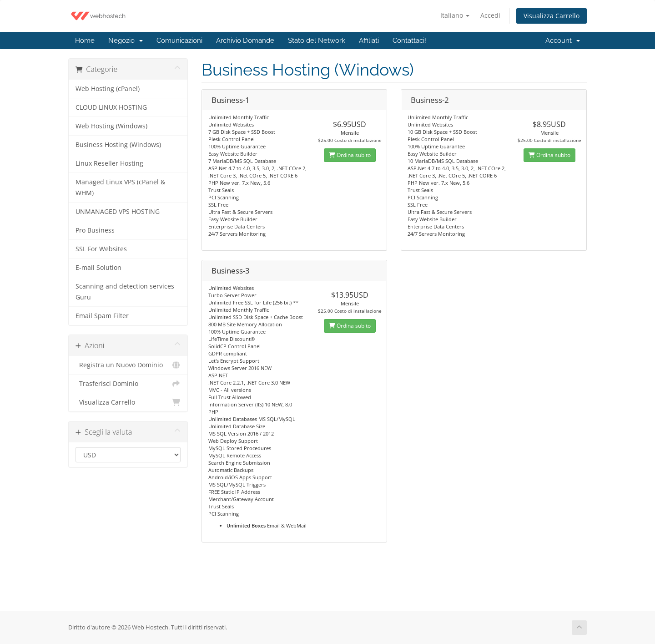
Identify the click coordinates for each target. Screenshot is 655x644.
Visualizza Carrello (552, 16)
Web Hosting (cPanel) (108, 89)
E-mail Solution (98, 268)
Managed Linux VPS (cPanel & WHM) (120, 188)
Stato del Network (317, 41)
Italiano (455, 15)
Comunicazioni (179, 41)
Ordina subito (350, 155)
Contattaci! (409, 41)
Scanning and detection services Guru (125, 292)
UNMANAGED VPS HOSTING (118, 212)
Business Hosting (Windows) (118, 145)
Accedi (490, 15)
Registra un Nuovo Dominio (128, 365)
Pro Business (95, 230)
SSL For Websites (101, 249)
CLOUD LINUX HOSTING (111, 107)
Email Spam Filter (102, 316)
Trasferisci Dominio (128, 384)
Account (563, 41)
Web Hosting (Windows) (111, 126)
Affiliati (369, 41)
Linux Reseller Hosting (109, 163)
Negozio (126, 41)
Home (85, 41)
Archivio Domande (245, 41)
